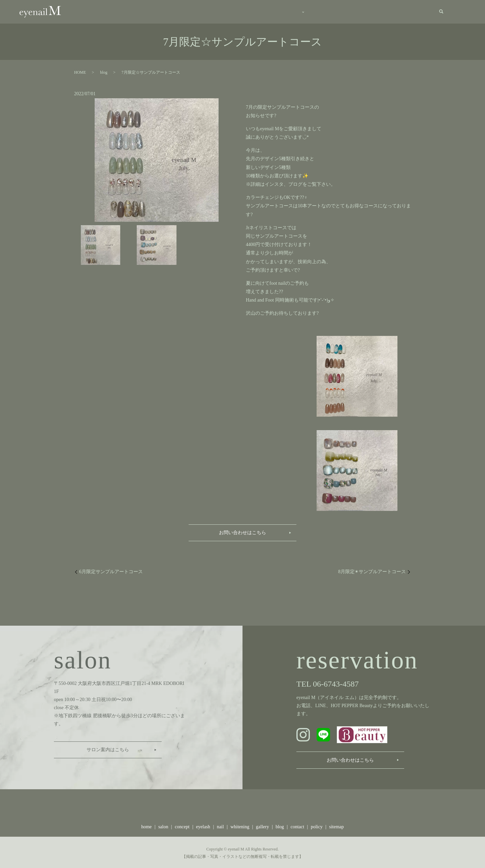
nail (220, 825)
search (441, 11)
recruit (390, 11)
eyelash (203, 825)
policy (317, 825)
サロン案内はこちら (108, 748)
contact (420, 11)
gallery (331, 11)
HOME (80, 71)
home (169, 11)
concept (234, 11)
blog (362, 11)
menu (266, 11)
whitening (240, 825)
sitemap (336, 825)
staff (299, 11)
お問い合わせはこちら (243, 531)
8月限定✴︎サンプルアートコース (372, 570)
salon (200, 11)
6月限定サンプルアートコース (111, 570)
